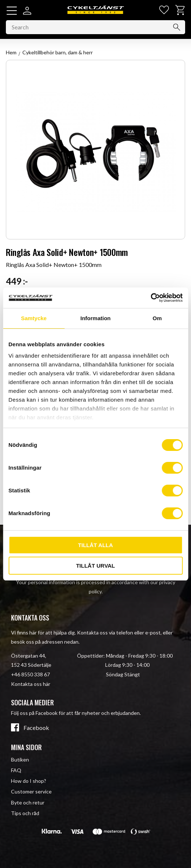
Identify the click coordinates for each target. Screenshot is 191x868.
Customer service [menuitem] (31, 791)
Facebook (36, 728)
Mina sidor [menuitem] (26, 747)
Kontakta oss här (31, 684)
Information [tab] (95, 318)
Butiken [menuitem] (20, 759)
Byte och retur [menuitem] (28, 802)
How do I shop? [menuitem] (29, 781)
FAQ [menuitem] (16, 770)
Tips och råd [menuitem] (25, 813)
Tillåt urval (95, 566)
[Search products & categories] (95, 27)
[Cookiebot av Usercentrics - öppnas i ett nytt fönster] (150, 298)
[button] (12, 11)
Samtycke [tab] (34, 318)
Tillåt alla (95, 545)
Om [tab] (157, 318)
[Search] (177, 27)
